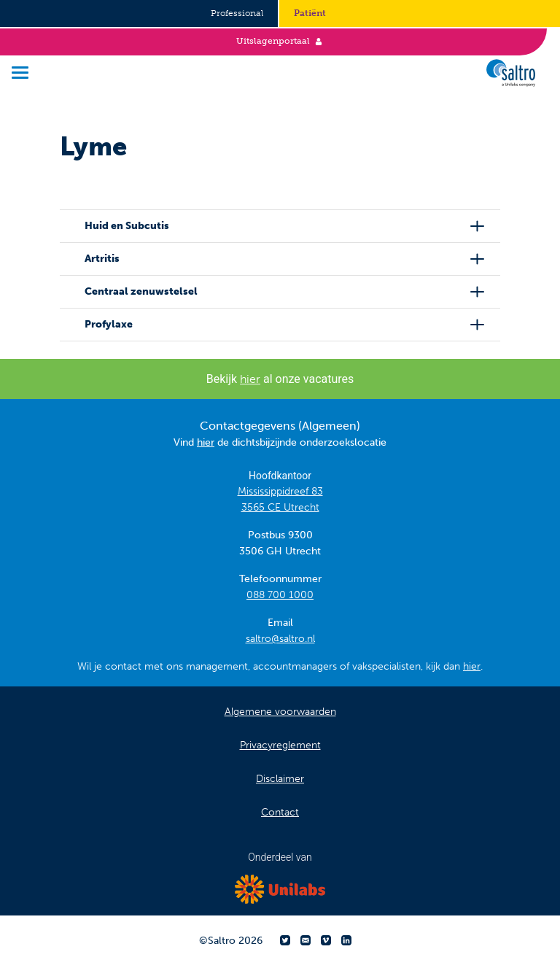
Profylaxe (109, 324)
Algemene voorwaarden (280, 712)
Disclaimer (280, 779)
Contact (280, 812)
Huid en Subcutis (127, 226)
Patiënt (310, 13)
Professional (237, 13)
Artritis (102, 259)
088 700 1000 (280, 595)
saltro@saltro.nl (280, 639)
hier (250, 379)
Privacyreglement (280, 745)
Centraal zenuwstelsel (141, 291)
